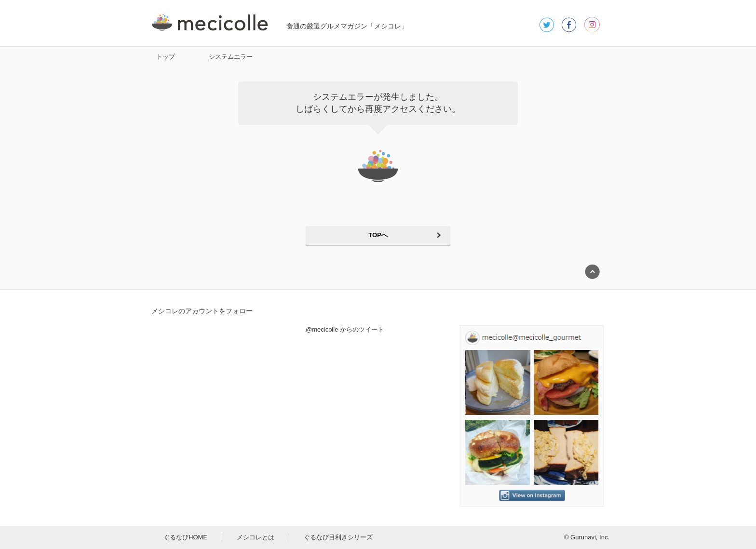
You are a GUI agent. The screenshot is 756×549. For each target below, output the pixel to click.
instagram (592, 25)
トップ (166, 57)
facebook (569, 25)
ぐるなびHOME (185, 537)
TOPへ (378, 235)
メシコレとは (256, 537)
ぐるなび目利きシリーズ (338, 537)
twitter (547, 25)
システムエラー (231, 57)
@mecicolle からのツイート (345, 329)
